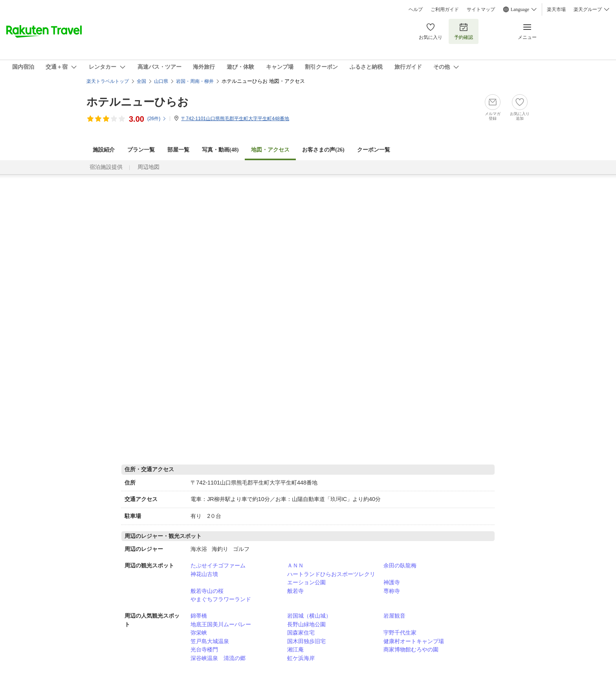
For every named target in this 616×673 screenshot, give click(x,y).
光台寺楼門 (204, 649)
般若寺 (295, 591)
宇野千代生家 (400, 633)
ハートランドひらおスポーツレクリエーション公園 (331, 578)
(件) (157, 119)
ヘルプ (416, 9)
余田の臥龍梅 (400, 565)
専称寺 (392, 591)
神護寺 (392, 582)
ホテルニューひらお (137, 102)
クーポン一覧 (374, 150)
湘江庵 (295, 649)
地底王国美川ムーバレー (221, 624)
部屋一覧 (178, 150)
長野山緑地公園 (306, 624)
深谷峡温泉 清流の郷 (218, 658)
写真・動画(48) (220, 150)
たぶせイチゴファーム (218, 565)
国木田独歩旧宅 (306, 641)
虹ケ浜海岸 (301, 658)
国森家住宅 (301, 633)
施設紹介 (104, 150)
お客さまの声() (323, 150)
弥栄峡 (199, 633)
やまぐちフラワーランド (221, 599)
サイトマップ (481, 9)
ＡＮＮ (295, 565)
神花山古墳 (204, 574)
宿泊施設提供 (106, 167)
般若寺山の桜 (207, 591)
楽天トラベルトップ (108, 81)
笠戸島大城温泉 (210, 641)
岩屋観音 (394, 616)
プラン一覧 (141, 150)
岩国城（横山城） (309, 616)
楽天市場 (556, 9)
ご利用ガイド (445, 9)
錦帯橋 (199, 616)
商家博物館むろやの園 (411, 649)
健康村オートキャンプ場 (414, 641)
